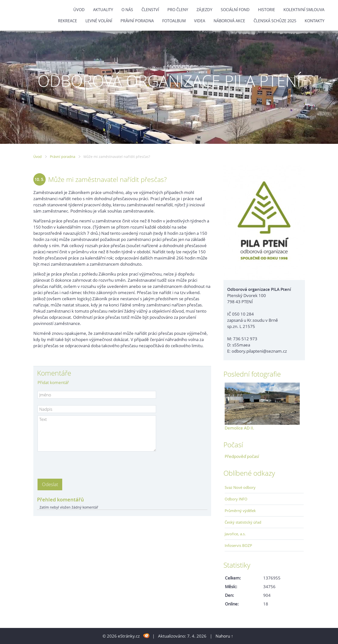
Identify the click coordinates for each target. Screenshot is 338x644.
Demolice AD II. (239, 428)
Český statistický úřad (243, 522)
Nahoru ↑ (224, 636)
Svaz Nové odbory (240, 487)
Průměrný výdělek (240, 511)
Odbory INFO (236, 499)
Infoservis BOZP (238, 545)
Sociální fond (235, 10)
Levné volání (99, 21)
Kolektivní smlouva (304, 10)
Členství (150, 10)
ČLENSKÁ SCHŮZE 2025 (275, 21)
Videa (200, 21)
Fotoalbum (174, 21)
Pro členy (178, 10)
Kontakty (315, 21)
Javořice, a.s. (235, 534)
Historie (267, 10)
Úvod (79, 10)
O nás (127, 10)
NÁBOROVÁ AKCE (229, 21)
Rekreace (68, 21)
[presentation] (75, 464)
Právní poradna (137, 21)
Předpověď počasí (242, 456)
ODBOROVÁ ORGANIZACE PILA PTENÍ (169, 81)
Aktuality (103, 10)
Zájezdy (204, 10)
